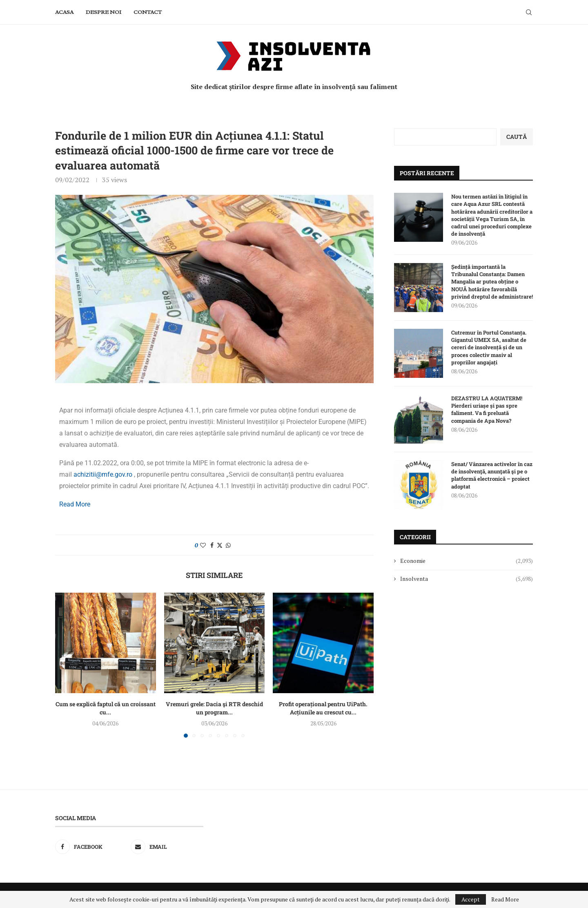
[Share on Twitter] (220, 545)
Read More (75, 504)
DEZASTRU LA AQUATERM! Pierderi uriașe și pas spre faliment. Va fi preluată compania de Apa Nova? (487, 409)
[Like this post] (203, 545)
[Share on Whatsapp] (228, 545)
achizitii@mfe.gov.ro (103, 474)
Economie (467, 561)
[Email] (167, 847)
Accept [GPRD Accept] (471, 899)
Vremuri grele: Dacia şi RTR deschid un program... (214, 708)
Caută (517, 137)
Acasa (64, 12)
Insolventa (467, 579)
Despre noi (104, 12)
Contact (148, 12)
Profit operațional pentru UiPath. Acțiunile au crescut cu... (323, 708)
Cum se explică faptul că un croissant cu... (106, 708)
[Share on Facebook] (212, 545)
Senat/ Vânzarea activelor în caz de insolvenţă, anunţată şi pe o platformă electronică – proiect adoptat (492, 475)
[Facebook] (91, 847)
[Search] (529, 12)
